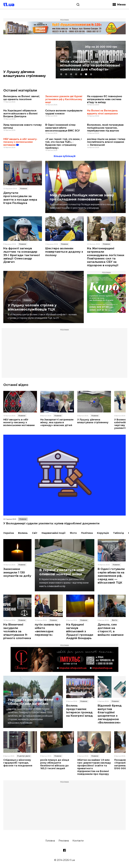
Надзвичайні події (54, 533)
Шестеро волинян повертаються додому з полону (64, 252)
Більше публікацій (65, 156)
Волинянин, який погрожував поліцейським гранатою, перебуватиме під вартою (105, 128)
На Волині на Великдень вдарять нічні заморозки (102, 112)
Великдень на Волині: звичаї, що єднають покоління (22, 98)
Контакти (78, 840)
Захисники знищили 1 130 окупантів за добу (17, 572)
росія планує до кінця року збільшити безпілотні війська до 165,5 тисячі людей (55, 764)
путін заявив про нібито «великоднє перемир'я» (48, 630)
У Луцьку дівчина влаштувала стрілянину (25, 74)
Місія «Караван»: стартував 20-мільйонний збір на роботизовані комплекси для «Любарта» (91, 65)
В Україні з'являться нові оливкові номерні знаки (62, 572)
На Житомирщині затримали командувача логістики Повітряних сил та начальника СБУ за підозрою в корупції (106, 257)
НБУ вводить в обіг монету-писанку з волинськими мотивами (20, 142)
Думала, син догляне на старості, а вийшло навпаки (111, 630)
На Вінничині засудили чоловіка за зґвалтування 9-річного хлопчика (17, 631)
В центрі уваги (24, 756)
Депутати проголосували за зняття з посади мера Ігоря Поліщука (20, 198)
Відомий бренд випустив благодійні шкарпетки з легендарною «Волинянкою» (110, 714)
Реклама (64, 840)
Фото (73, 533)
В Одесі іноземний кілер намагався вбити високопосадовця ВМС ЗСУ (63, 128)
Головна (50, 840)
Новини (24, 189)
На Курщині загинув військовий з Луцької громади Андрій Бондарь (80, 631)
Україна (9, 533)
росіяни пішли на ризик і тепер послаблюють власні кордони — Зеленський (106, 142)
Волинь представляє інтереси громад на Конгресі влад (79, 711)
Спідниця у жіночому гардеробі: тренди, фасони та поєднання (18, 763)
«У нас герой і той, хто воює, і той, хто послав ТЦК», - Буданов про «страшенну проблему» (63, 144)
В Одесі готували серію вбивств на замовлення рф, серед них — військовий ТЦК (111, 576)
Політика (87, 533)
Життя (114, 620)
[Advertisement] (64, 355)
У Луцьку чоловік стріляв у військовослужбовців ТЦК (32, 307)
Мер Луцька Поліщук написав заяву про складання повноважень (82, 197)
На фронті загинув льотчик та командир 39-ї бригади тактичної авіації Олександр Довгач (22, 255)
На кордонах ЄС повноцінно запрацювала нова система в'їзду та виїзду (105, 99)
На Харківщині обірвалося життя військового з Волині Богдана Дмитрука (20, 114)
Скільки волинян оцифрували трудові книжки (64, 112)
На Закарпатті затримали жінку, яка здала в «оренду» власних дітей (57, 423)
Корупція (103, 533)
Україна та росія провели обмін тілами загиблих (31, 701)
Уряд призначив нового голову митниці (22, 127)
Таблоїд (118, 533)
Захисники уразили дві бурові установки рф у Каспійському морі (64, 99)
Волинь (23, 533)
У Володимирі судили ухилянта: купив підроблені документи (51, 523)
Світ (35, 533)
